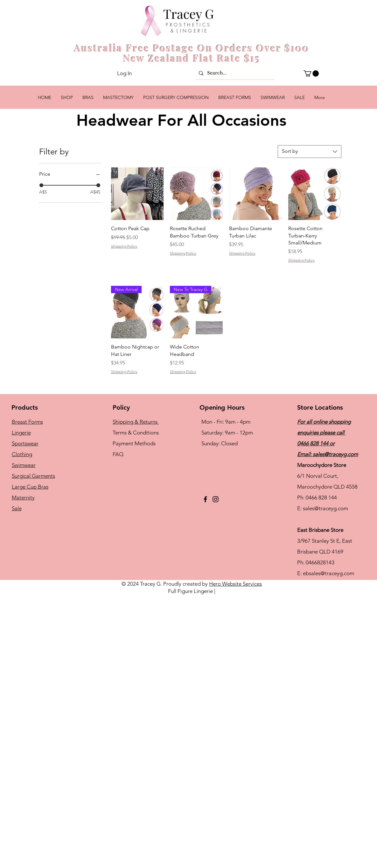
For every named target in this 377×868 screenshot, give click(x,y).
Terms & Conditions (136, 433)
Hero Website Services (235, 584)
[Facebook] (205, 499)
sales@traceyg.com (335, 454)
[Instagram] (216, 499)
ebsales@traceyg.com (328, 573)
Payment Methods (135, 443)
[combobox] (310, 152)
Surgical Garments (33, 476)
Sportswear (25, 443)
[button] (311, 74)
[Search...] (234, 73)
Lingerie (21, 433)
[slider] (41, 185)
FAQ (118, 454)
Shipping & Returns (136, 422)
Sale (17, 508)
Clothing (22, 454)
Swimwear (24, 465)
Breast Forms (27, 422)
